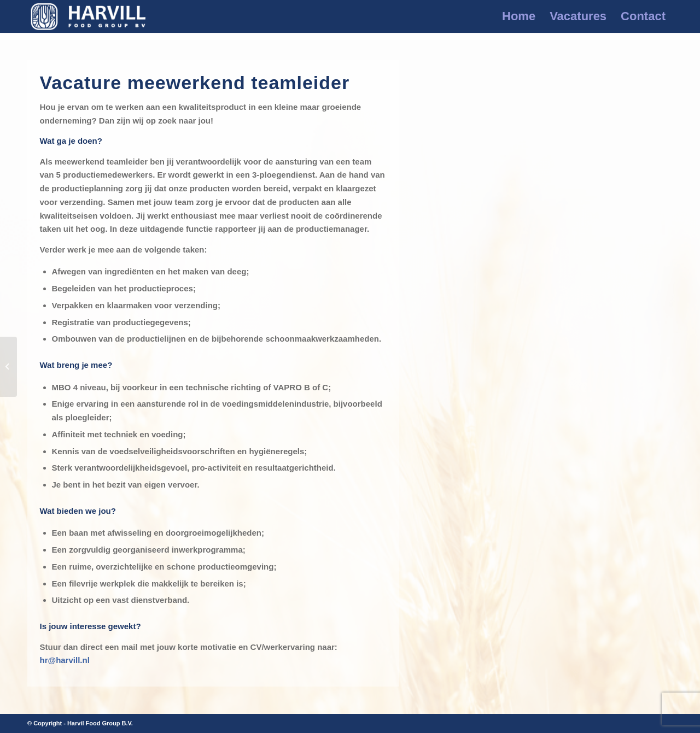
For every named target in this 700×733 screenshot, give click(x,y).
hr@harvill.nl (65, 660)
